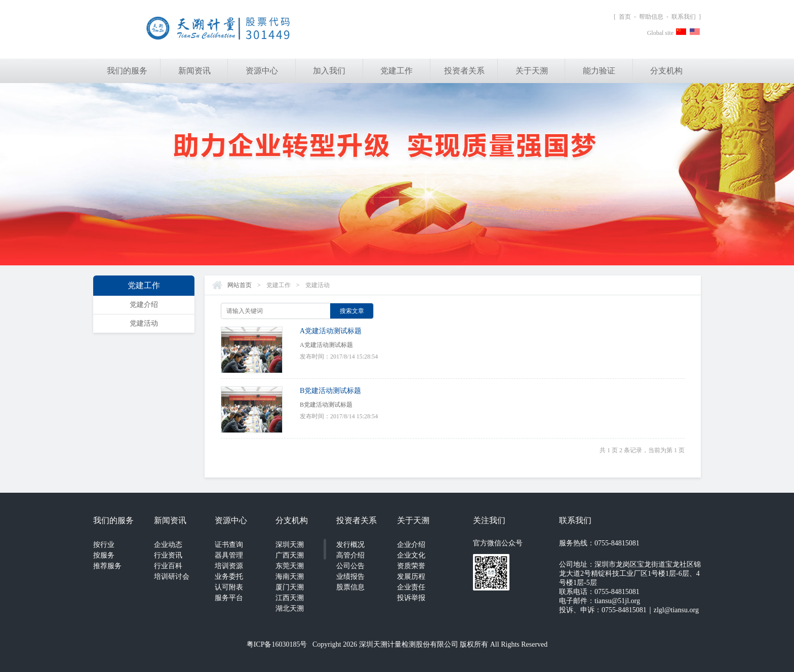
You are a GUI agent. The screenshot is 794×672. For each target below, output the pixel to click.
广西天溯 (290, 555)
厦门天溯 (290, 587)
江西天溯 (290, 598)
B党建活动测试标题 (330, 391)
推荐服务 (107, 566)
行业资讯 (168, 555)
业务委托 (229, 577)
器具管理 (229, 555)
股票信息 (350, 587)
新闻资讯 (194, 71)
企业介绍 (411, 545)
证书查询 (229, 545)
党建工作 (396, 71)
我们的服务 (127, 71)
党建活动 (144, 323)
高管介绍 (350, 555)
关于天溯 (532, 71)
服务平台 (229, 598)
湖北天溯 (290, 608)
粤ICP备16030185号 (277, 644)
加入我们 (329, 71)
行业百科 (168, 566)
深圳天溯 (290, 545)
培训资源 (229, 566)
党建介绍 (144, 305)
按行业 (104, 545)
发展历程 (411, 577)
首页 (625, 17)
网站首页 (240, 285)
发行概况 (350, 545)
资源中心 (262, 71)
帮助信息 (651, 17)
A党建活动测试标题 (331, 331)
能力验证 (599, 71)
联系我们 (684, 17)
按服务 (104, 555)
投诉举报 (411, 598)
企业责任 (411, 587)
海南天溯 (290, 577)
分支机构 (666, 71)
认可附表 (229, 587)
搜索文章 (352, 311)
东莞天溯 (290, 566)
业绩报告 (350, 577)
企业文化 (411, 555)
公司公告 (350, 566)
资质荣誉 (411, 566)
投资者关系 (464, 71)
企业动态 (168, 545)
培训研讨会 (172, 577)
